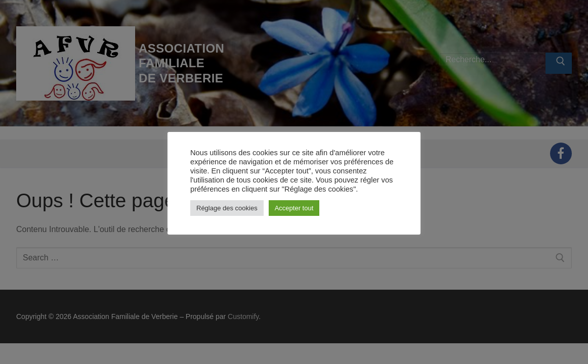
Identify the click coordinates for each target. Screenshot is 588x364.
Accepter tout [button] (294, 208)
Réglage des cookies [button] (227, 208)
